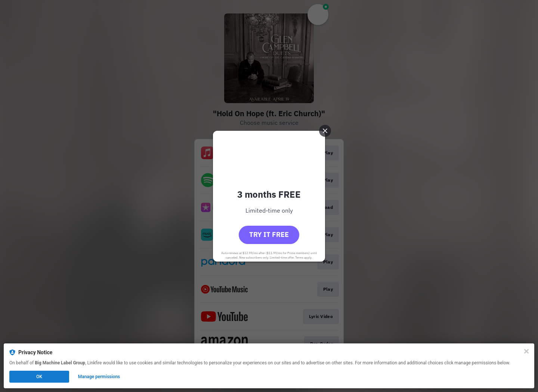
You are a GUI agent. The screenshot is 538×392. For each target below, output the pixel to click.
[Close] (526, 351)
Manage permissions (99, 377)
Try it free (269, 234)
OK (39, 377)
